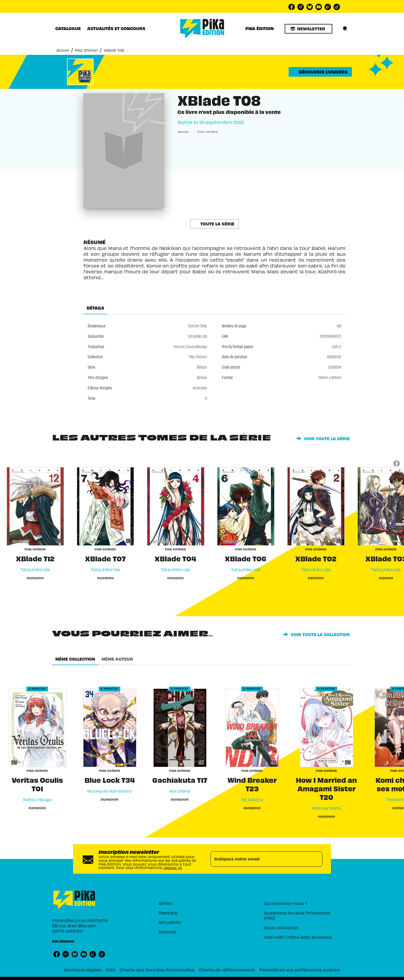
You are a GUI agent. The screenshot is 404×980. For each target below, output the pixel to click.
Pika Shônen (86, 50)
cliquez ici (173, 868)
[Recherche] (345, 29)
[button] (308, 29)
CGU (111, 970)
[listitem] (292, 7)
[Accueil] (202, 29)
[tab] (68, 28)
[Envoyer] (316, 859)
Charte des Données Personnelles (157, 970)
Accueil (63, 50)
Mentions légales (83, 970)
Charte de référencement (227, 970)
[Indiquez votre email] (260, 859)
